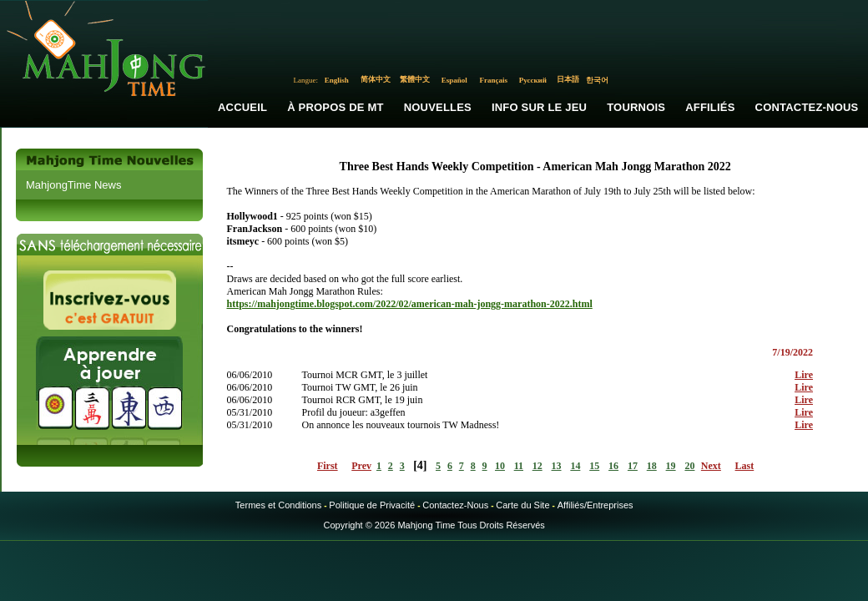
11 (519, 466)
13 (557, 466)
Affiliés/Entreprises (595, 505)
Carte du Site (522, 505)
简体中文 (376, 79)
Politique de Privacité (372, 505)
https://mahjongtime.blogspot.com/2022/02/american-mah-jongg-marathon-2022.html (409, 304)
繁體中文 (415, 79)
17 (633, 466)
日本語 (568, 79)
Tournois (636, 107)
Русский (533, 80)
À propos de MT (335, 107)
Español (454, 80)
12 (537, 466)
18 (652, 466)
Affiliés (710, 107)
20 (689, 466)
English (337, 80)
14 (575, 466)
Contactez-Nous (455, 505)
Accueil (242, 107)
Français (494, 80)
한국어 (597, 80)
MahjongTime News (73, 185)
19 (671, 466)
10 (500, 466)
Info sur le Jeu (539, 107)
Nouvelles (438, 107)
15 (594, 466)
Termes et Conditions (278, 505)
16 (613, 466)
